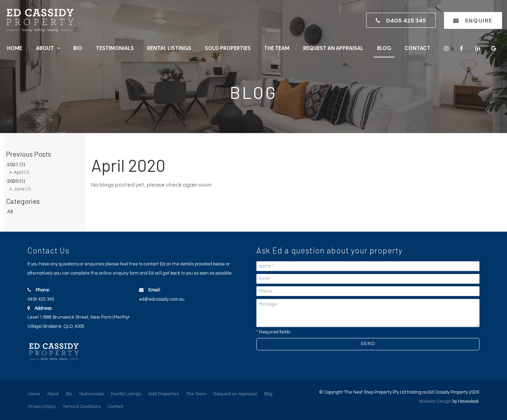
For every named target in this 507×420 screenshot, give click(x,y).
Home (15, 48)
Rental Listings (169, 48)
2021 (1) (16, 165)
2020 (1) (16, 181)
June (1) (22, 189)
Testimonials (115, 48)
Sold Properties (228, 48)
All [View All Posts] (10, 212)
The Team (277, 48)
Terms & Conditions (82, 407)
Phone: (82, 296)
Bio (78, 48)
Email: (193, 296)
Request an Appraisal (333, 48)
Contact (417, 48)
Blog (384, 48)
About (45, 48)
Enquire (479, 21)
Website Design (435, 402)
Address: (82, 319)
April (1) (21, 173)
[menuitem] (34, 394)
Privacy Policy (42, 407)
